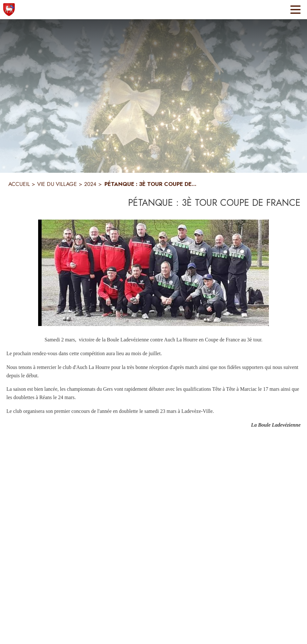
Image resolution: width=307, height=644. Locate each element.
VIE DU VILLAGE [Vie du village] (57, 184)
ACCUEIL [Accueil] (19, 184)
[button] (153, 273)
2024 (90, 184)
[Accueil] (9, 10)
